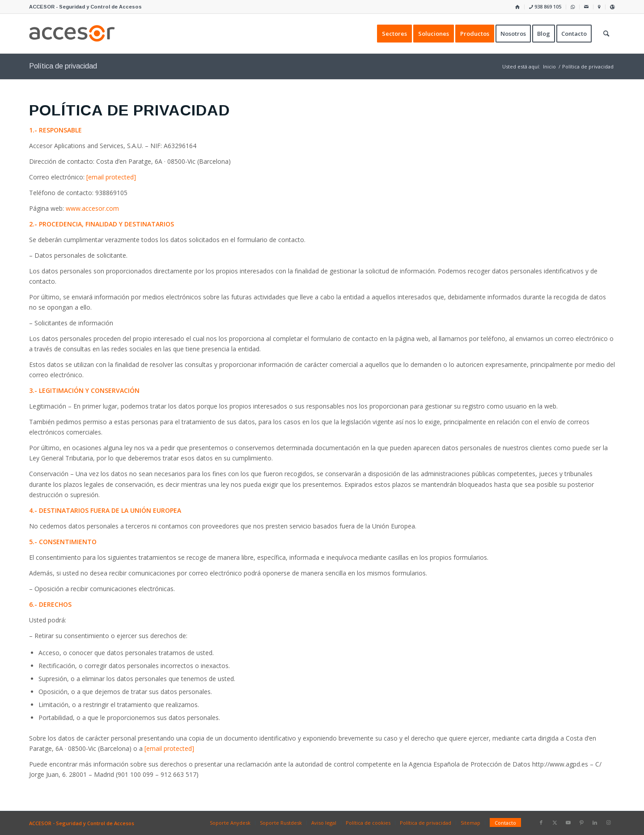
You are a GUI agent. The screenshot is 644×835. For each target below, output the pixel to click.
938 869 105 (545, 6)
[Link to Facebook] (541, 822)
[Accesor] (72, 34)
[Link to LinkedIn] (595, 822)
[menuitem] (518, 7)
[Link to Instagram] (608, 822)
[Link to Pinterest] (581, 822)
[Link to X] (555, 822)
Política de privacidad (63, 66)
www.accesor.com (92, 208)
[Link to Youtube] (568, 822)
